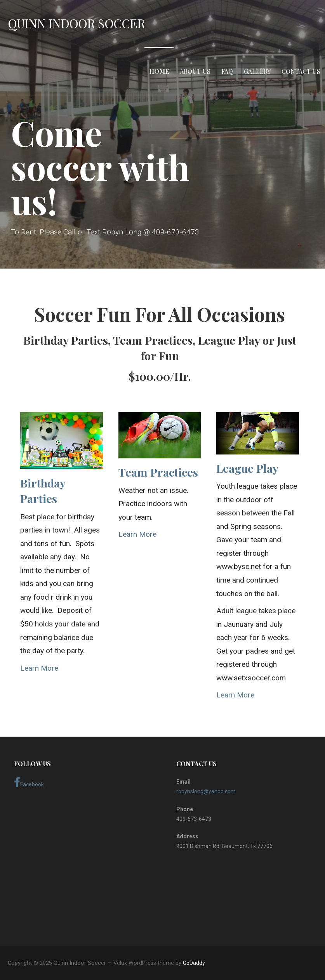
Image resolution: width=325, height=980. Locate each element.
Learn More (39, 668)
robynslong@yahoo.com (206, 791)
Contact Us (301, 71)
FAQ (227, 71)
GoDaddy (194, 963)
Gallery (257, 71)
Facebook (29, 782)
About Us (195, 71)
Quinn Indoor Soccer (76, 23)
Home (159, 71)
